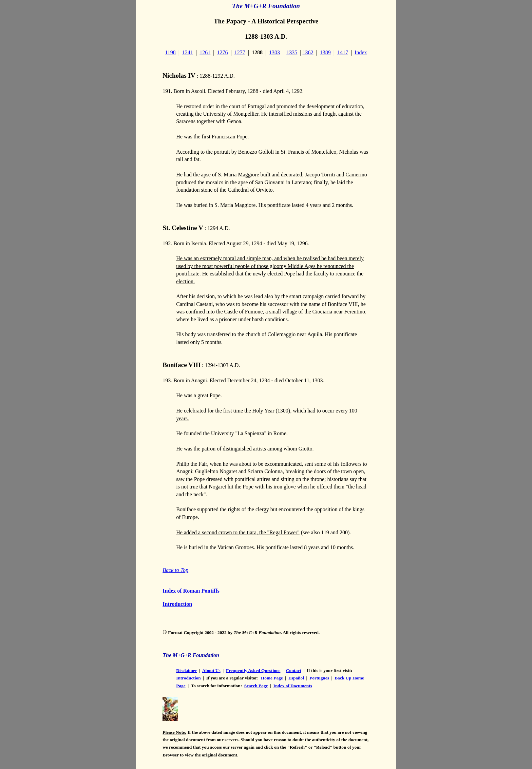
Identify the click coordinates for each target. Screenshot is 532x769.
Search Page (256, 686)
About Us (211, 670)
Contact (294, 670)
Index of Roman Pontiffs (191, 591)
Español (296, 678)
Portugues (319, 678)
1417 (343, 52)
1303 (274, 52)
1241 (188, 52)
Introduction (177, 604)
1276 (222, 52)
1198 (170, 52)
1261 (205, 52)
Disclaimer (186, 670)
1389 (325, 52)
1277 (240, 52)
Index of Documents (293, 686)
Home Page (272, 678)
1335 (292, 52)
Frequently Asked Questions (253, 670)
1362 (308, 52)
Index (361, 52)
